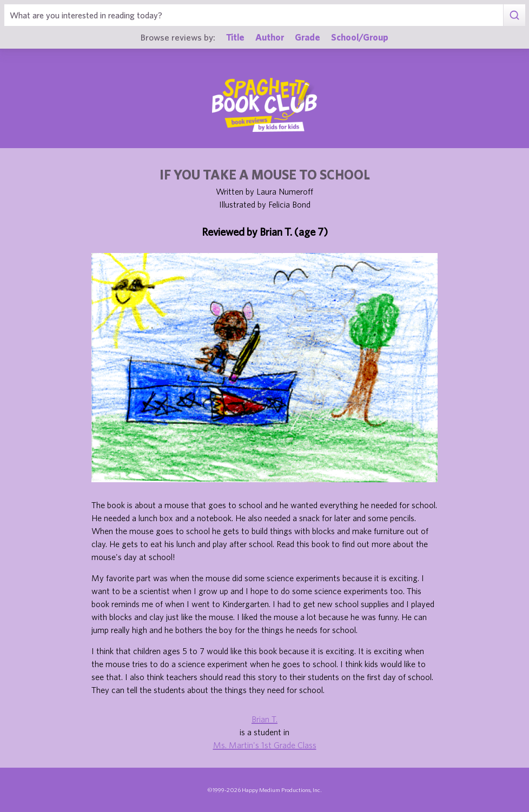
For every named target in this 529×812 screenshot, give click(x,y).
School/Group (360, 37)
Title (235, 37)
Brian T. (264, 719)
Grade (308, 37)
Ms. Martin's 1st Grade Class (265, 745)
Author (270, 37)
